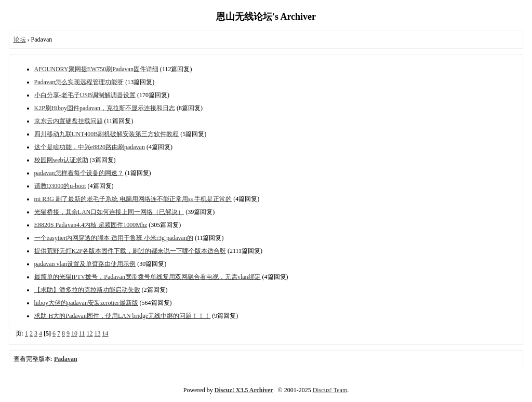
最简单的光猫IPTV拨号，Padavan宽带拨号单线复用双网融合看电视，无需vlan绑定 (148, 277)
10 (74, 333)
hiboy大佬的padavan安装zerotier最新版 (86, 303)
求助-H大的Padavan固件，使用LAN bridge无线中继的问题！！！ (123, 316)
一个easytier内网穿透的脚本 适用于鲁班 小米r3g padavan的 (114, 238)
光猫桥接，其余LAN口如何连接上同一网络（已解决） (109, 212)
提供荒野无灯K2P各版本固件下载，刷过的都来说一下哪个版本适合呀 (130, 251)
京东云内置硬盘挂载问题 (69, 121)
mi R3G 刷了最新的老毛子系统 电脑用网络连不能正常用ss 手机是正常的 (133, 199)
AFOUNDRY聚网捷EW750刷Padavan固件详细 (96, 69)
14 (105, 333)
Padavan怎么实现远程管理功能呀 (79, 82)
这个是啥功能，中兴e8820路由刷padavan (90, 147)
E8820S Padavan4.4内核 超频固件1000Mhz (91, 225)
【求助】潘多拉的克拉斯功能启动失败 (87, 290)
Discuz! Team (330, 390)
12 (90, 333)
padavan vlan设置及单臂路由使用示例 (85, 264)
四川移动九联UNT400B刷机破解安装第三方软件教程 (107, 134)
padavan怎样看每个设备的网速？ (79, 173)
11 (82, 333)
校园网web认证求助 (61, 160)
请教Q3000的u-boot (60, 186)
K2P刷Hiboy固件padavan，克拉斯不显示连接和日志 (105, 108)
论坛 (20, 39)
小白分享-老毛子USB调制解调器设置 (85, 95)
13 (98, 333)
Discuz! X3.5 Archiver (244, 390)
